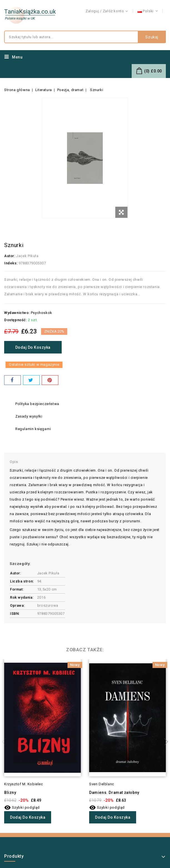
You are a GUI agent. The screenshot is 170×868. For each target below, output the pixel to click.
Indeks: (11, 263)
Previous (6, 742)
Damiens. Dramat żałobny (114, 793)
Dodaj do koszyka (33, 347)
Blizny (10, 793)
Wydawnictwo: (17, 313)
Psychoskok (42, 313)
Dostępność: (16, 320)
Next (164, 742)
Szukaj (152, 37)
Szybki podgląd (22, 807)
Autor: (10, 256)
